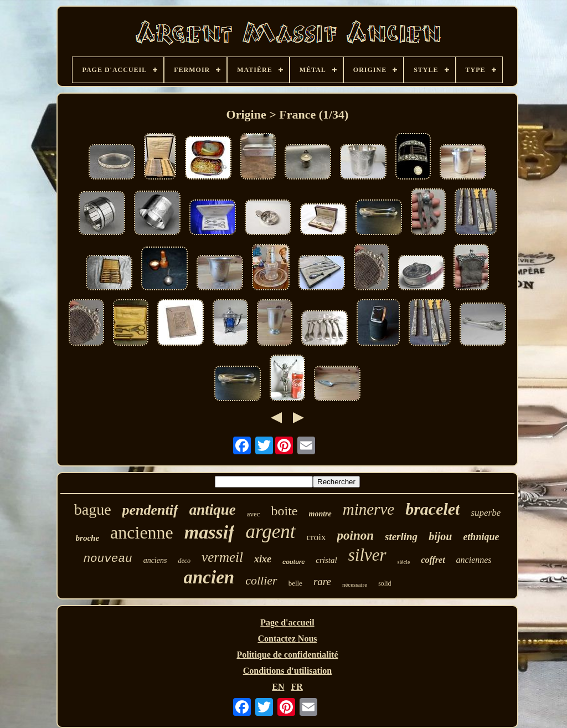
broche (88, 538)
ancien (209, 577)
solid (385, 583)
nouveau (107, 559)
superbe (486, 513)
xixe (263, 559)
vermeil (222, 557)
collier (261, 580)
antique (213, 510)
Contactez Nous (287, 639)
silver (367, 555)
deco (184, 561)
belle (295, 583)
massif (210, 532)
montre (320, 514)
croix (316, 537)
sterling (401, 537)
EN (278, 687)
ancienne (142, 532)
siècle (404, 562)
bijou (440, 536)
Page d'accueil (287, 622)
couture (293, 562)
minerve (368, 509)
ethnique (481, 537)
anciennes (474, 560)
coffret (433, 560)
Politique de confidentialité (287, 655)
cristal (326, 560)
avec (254, 514)
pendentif (150, 510)
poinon (355, 535)
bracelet (432, 509)
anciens (155, 560)
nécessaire (355, 585)
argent (270, 532)
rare (322, 581)
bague (93, 509)
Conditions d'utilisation (288, 671)
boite (285, 511)
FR (297, 687)
